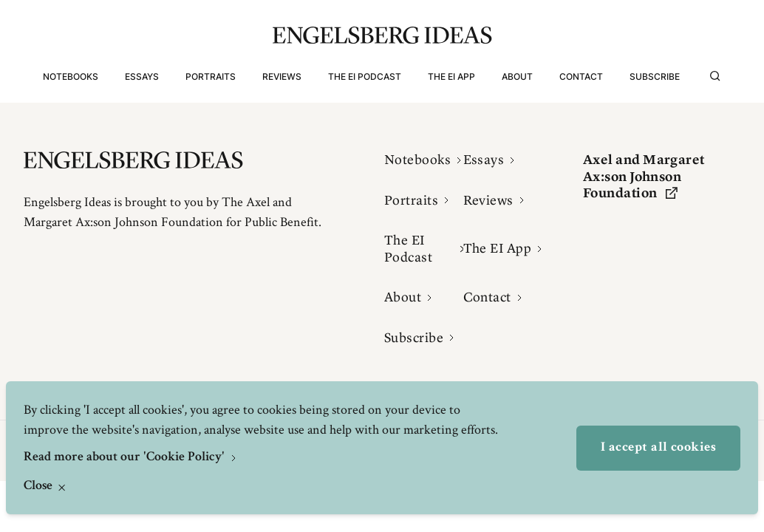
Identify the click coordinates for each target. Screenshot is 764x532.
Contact (581, 76)
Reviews (282, 76)
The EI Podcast (365, 76)
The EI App (451, 76)
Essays (142, 76)
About (517, 76)
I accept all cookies (658, 448)
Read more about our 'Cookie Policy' (126, 457)
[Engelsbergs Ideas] (382, 35)
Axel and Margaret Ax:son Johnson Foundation (644, 176)
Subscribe (655, 76)
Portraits (211, 76)
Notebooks (71, 76)
